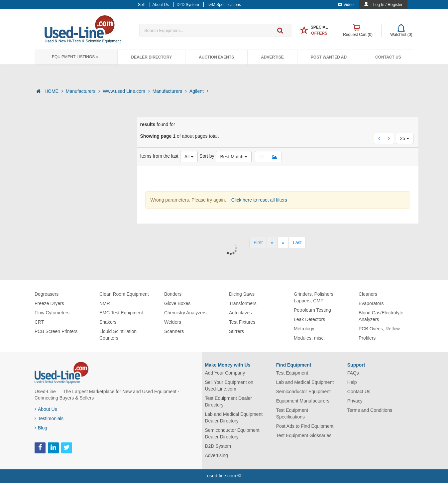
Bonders (173, 294)
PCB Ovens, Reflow (379, 329)
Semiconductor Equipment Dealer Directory (232, 433)
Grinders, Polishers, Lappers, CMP (314, 297)
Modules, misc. (309, 338)
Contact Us (388, 57)
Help (352, 382)
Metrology (304, 329)
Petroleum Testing (312, 310)
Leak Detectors (309, 319)
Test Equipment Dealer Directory (229, 402)
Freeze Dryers (49, 303)
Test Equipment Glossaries (304, 435)
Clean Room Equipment (124, 294)
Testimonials (49, 418)
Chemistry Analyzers (185, 313)
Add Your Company (225, 373)
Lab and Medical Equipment (305, 382)
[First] (258, 242)
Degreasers (47, 294)
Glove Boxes (177, 303)
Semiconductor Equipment (303, 392)
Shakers (108, 322)
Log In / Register (388, 5)
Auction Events (216, 57)
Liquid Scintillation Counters (118, 335)
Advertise (272, 57)
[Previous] (272, 242)
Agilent (199, 91)
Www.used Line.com (126, 91)
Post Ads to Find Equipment (305, 426)
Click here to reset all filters (259, 200)
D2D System (218, 446)
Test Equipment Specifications (292, 413)
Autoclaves (240, 313)
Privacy (355, 401)
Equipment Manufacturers (303, 401)
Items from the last (159, 156)
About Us (46, 409)
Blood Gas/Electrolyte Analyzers (381, 316)
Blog (41, 428)
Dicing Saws (242, 294)
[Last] (297, 242)
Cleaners (368, 294)
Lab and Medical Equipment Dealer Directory (234, 417)
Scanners (174, 331)
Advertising (217, 455)
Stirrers (236, 331)
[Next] (283, 242)
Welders (173, 322)
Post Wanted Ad (329, 57)
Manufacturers (83, 91)
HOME (54, 91)
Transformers (243, 303)
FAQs (353, 373)
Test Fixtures (242, 322)
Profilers (367, 338)
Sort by (207, 156)
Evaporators (371, 303)
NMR (105, 303)
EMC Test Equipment (121, 313)
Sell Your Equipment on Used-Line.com (229, 386)
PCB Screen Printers (56, 331)
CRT (39, 322)
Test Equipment (292, 373)
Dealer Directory (151, 57)
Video (346, 5)
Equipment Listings (75, 57)
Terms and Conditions (370, 410)
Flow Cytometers (52, 313)
